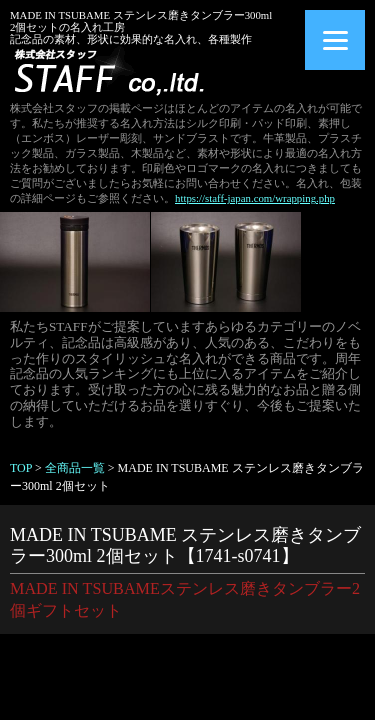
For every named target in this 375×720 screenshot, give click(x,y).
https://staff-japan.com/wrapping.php (255, 198)
